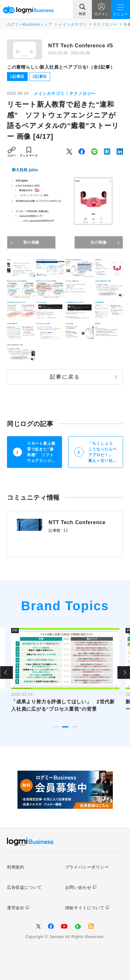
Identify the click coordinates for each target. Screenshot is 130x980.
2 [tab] (65, 727)
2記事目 (40, 77)
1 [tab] (56, 727)
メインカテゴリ (72, 24)
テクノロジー (105, 24)
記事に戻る (65, 377)
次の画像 (99, 242)
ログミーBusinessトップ (30, 24)
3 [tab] (75, 727)
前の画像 (31, 242)
